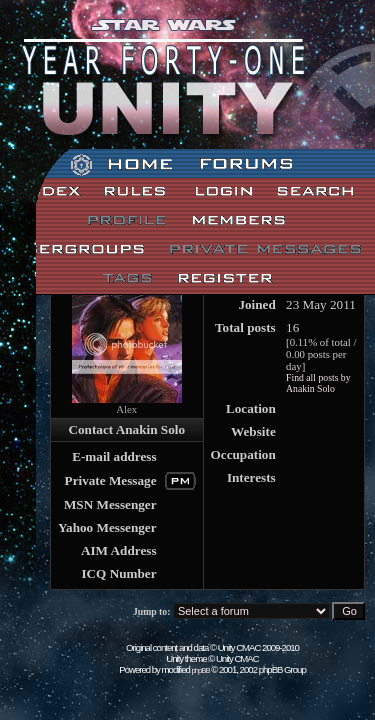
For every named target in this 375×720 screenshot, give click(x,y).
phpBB (201, 670)
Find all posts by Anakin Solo (318, 383)
